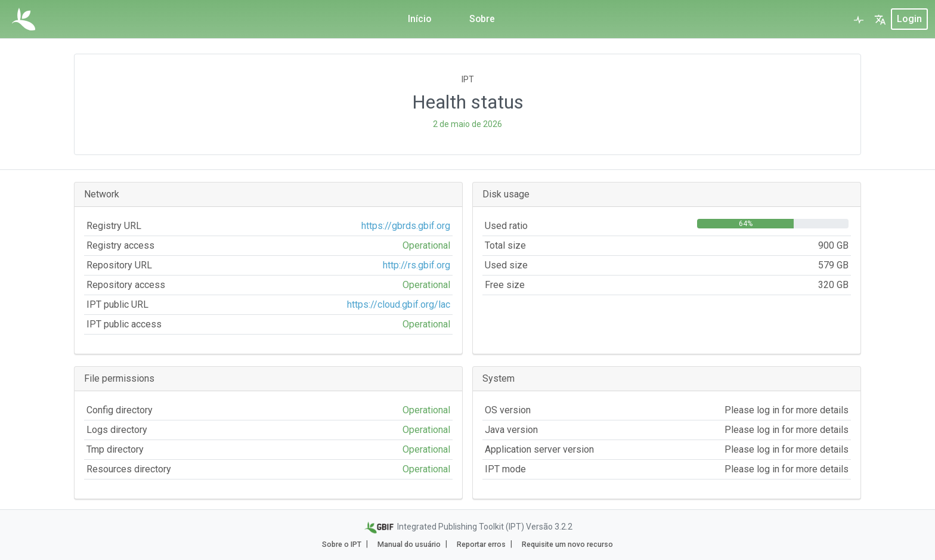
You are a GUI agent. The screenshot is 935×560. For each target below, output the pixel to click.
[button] (880, 19)
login (909, 19)
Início (419, 19)
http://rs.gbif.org (417, 265)
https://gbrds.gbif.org (406, 226)
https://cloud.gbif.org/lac (399, 304)
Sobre (482, 19)
